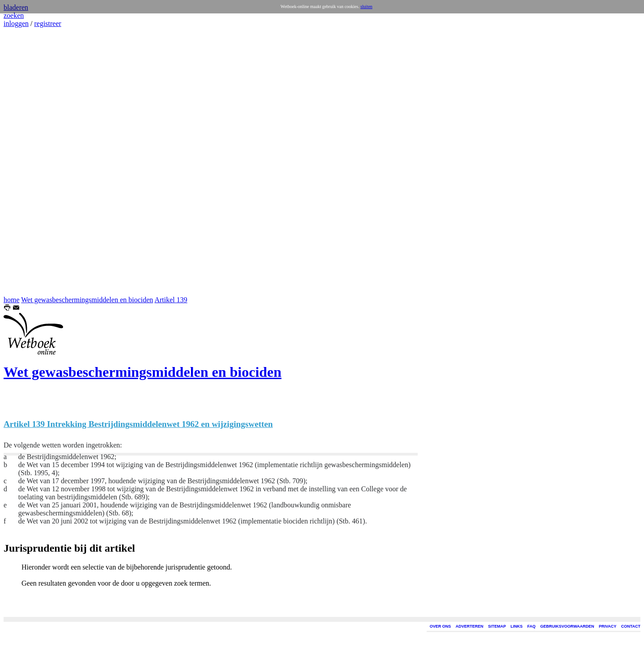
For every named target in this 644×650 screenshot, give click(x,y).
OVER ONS (441, 626)
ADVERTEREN (470, 626)
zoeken (14, 15)
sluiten (366, 6)
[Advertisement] (30, 162)
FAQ (532, 626)
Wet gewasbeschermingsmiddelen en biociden (87, 300)
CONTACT (631, 626)
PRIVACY (608, 626)
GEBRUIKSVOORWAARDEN (567, 626)
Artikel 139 (171, 300)
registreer (47, 23)
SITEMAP (497, 626)
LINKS (517, 626)
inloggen (16, 23)
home (12, 300)
